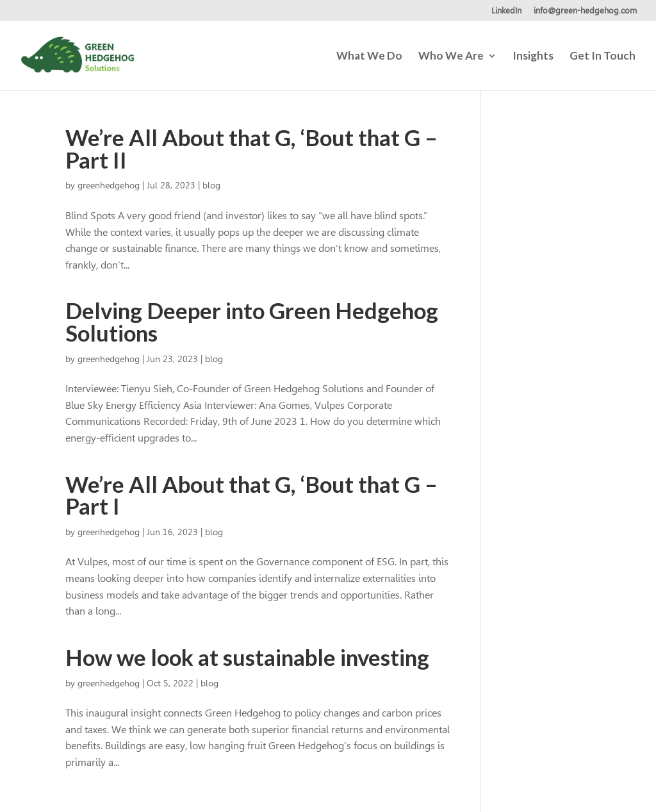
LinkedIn (506, 11)
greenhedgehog (109, 185)
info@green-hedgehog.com (585, 11)
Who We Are (451, 57)
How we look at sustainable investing (247, 657)
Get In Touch (603, 57)
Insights (533, 57)
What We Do (369, 57)
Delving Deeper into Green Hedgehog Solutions (252, 322)
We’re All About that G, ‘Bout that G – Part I (251, 495)
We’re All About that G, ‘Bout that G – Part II (251, 149)
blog (211, 185)
